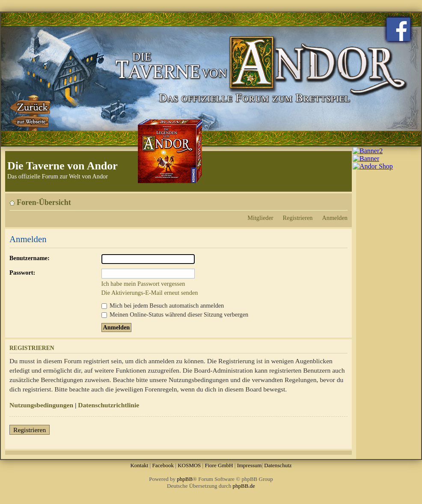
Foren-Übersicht (44, 202)
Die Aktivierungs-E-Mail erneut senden (150, 293)
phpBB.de (244, 486)
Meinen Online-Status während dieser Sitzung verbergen (175, 314)
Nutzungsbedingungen (41, 405)
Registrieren (298, 218)
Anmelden (335, 218)
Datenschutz (278, 465)
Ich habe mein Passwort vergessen (143, 284)
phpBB (185, 479)
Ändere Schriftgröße (341, 199)
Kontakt (139, 465)
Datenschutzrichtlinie (108, 405)
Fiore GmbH (219, 465)
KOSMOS (189, 465)
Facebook (163, 465)
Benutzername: (30, 258)
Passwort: (22, 273)
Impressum (250, 465)
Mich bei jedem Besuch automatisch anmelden (163, 305)
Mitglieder (260, 218)
